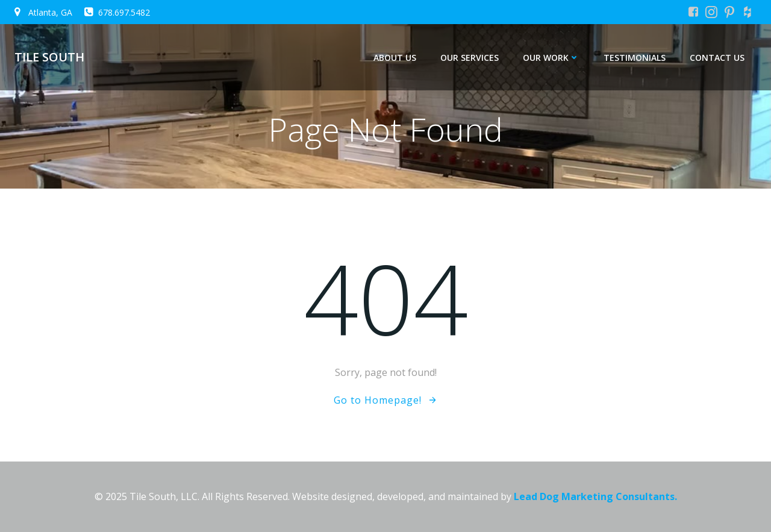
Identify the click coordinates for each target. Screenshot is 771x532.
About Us (395, 58)
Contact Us (717, 58)
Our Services (470, 58)
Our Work (551, 58)
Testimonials (635, 58)
